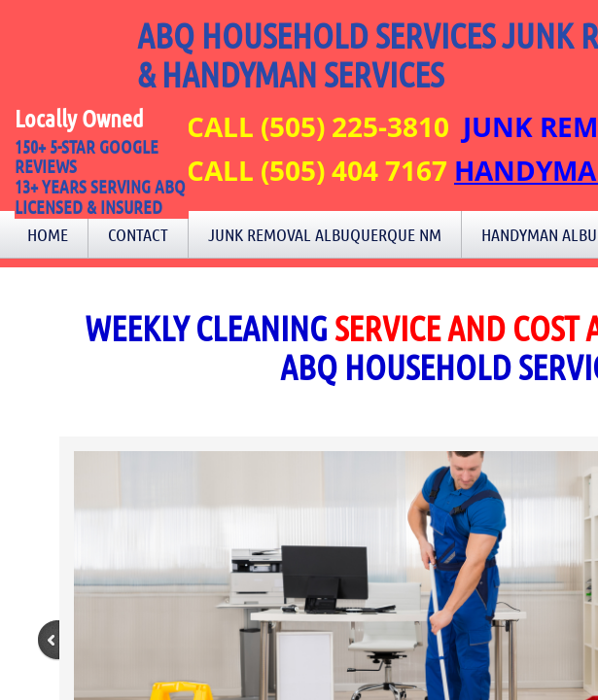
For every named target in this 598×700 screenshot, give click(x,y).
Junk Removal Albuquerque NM (325, 234)
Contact (138, 234)
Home (48, 234)
